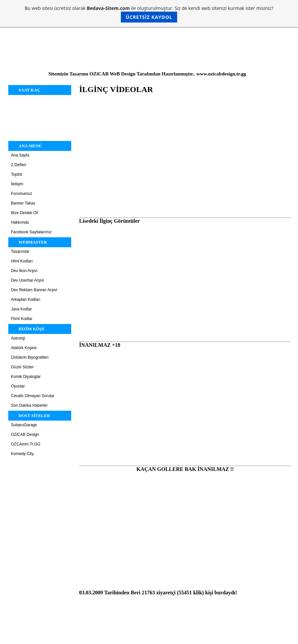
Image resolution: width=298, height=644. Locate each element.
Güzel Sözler (22, 367)
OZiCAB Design (25, 435)
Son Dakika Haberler (29, 405)
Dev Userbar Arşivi (27, 280)
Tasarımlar (20, 252)
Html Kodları (22, 261)
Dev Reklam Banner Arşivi (34, 290)
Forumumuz (22, 194)
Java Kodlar (21, 309)
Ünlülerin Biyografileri (30, 357)
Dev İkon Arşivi (24, 271)
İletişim (17, 184)
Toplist (17, 174)
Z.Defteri (19, 165)
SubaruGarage (24, 425)
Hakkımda (20, 222)
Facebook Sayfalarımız (31, 232)
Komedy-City (22, 454)
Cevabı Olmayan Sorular (33, 396)
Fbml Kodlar (22, 319)
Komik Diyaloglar (26, 377)
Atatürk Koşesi (24, 348)
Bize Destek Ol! (25, 213)
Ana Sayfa (20, 155)
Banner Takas (23, 203)
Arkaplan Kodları (26, 299)
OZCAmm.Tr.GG (26, 444)
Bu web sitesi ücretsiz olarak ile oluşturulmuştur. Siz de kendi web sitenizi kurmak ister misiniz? (149, 14)
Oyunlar (18, 386)
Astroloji (18, 338)
